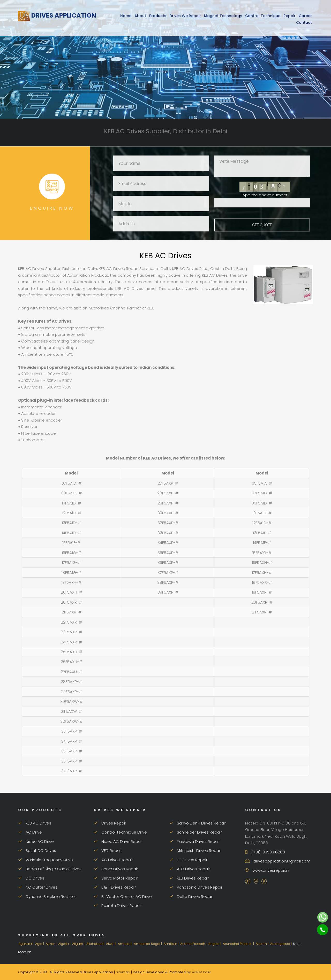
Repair (289, 16)
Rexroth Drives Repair (118, 905)
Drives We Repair (185, 16)
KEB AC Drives (35, 823)
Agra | (40, 944)
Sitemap (123, 972)
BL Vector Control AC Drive (123, 896)
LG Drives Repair (188, 860)
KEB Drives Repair (189, 878)
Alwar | (111, 944)
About (140, 16)
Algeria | (65, 944)
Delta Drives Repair (191, 896)
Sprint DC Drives (37, 850)
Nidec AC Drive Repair (118, 841)
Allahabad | (96, 944)
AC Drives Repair (113, 860)
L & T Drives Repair (115, 887)
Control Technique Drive (120, 832)
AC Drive (30, 832)
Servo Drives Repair (116, 869)
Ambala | (125, 944)
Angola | (215, 944)
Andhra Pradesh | (194, 944)
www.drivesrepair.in (267, 870)
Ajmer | (51, 944)
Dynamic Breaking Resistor (47, 896)
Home (126, 16)
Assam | (262, 944)
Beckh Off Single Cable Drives (50, 869)
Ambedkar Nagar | (148, 944)
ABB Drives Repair (190, 869)
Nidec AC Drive (36, 841)
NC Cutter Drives (38, 887)
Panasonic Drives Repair (196, 887)
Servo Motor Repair (116, 878)
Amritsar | (171, 944)
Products (158, 16)
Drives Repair (110, 823)
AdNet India (202, 972)
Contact (304, 22)
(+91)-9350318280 (265, 852)
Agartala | (26, 944)
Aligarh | (79, 944)
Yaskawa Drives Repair (195, 841)
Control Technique (263, 16)
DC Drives (31, 878)
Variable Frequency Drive (46, 860)
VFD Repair (108, 850)
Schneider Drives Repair (196, 832)
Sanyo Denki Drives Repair (198, 823)
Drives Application (57, 15)
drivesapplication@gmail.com (278, 861)
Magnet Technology (223, 16)
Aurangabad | (281, 944)
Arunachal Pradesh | (239, 944)
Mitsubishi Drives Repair (195, 850)
